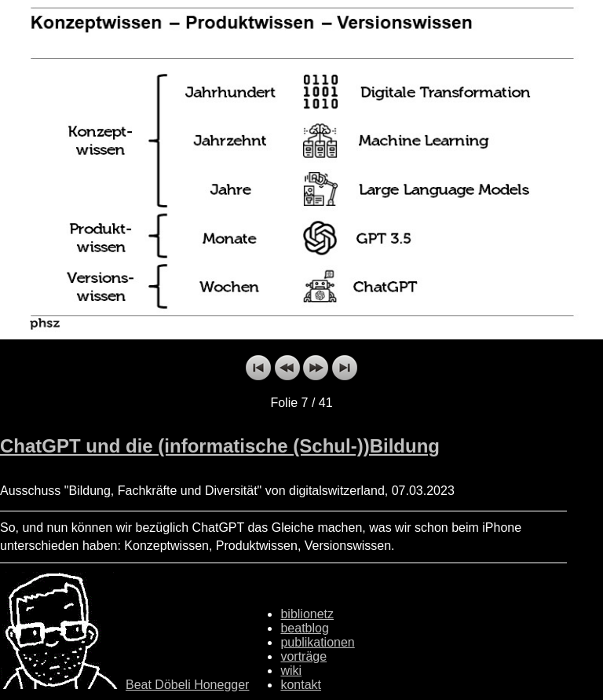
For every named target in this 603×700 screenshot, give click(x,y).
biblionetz (307, 614)
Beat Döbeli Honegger (187, 685)
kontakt (301, 685)
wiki (291, 671)
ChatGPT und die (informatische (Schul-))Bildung (220, 446)
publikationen (317, 642)
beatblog (304, 628)
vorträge (303, 656)
